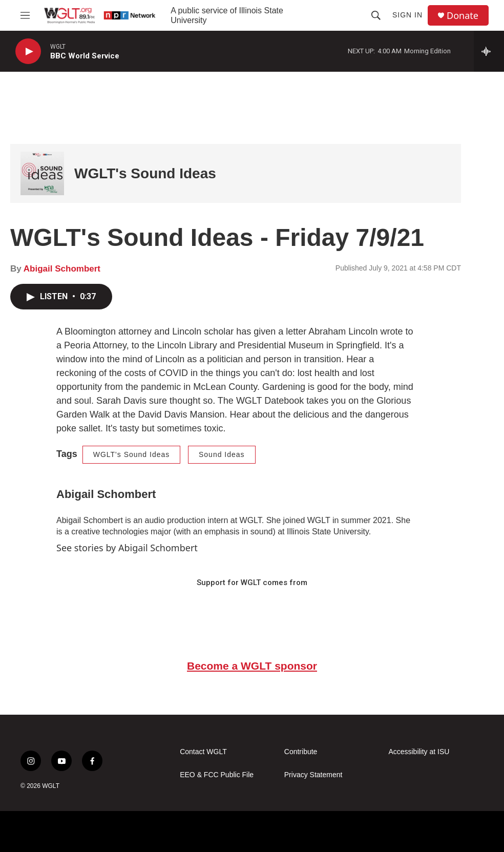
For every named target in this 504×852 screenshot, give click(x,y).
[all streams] (489, 51)
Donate (463, 16)
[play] (28, 51)
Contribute (301, 752)
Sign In (407, 15)
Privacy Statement (313, 775)
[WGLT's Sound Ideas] (42, 173)
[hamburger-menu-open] (25, 15)
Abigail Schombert (62, 269)
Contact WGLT (203, 752)
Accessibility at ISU (419, 752)
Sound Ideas (222, 454)
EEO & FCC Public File (217, 775)
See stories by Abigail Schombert (127, 548)
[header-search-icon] (376, 15)
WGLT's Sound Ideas (145, 173)
